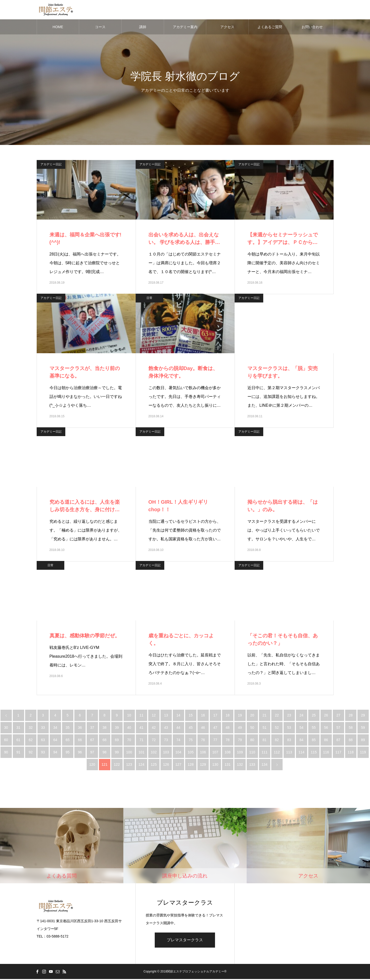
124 (141, 765)
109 (240, 753)
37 (92, 728)
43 (166, 728)
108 (227, 753)
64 (55, 741)
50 (252, 728)
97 (92, 753)
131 (227, 765)
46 (203, 728)
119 (363, 753)
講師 (143, 28)
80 (252, 741)
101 (141, 753)
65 (68, 741)
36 (80, 728)
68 (104, 741)
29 (363, 716)
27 (338, 716)
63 (43, 741)
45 (191, 728)
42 (154, 728)
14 (178, 716)
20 (252, 716)
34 (55, 728)
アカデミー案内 (185, 28)
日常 (149, 299)
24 (301, 716)
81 (265, 741)
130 (215, 765)
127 (178, 765)
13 (166, 716)
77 (215, 741)
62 (31, 741)
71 (141, 741)
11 (141, 716)
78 (228, 741)
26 (326, 716)
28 (351, 716)
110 (252, 753)
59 (363, 728)
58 (351, 728)
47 (215, 728)
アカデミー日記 (51, 165)
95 (68, 753)
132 (240, 765)
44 (178, 728)
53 (289, 728)
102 (154, 753)
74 (178, 741)
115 (314, 753)
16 (203, 716)
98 (104, 753)
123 (129, 765)
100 (129, 753)
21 (265, 716)
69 (117, 741)
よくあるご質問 (270, 28)
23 (289, 716)
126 (166, 765)
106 (203, 753)
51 (265, 728)
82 (277, 741)
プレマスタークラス (185, 941)
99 (117, 753)
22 (277, 716)
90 (6, 753)
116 (326, 753)
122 (117, 765)
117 (338, 753)
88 (351, 741)
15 (191, 716)
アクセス (227, 28)
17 (215, 716)
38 (104, 728)
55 (314, 728)
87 (338, 741)
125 (154, 765)
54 (301, 728)
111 (264, 753)
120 (92, 765)
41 (141, 728)
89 (363, 741)
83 (289, 741)
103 (166, 753)
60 (6, 741)
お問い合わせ (312, 28)
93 (43, 753)
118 (351, 753)
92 (31, 753)
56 (326, 728)
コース (100, 28)
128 (191, 765)
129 (203, 765)
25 (314, 716)
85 (314, 741)
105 (191, 753)
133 (252, 765)
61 (18, 741)
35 (68, 728)
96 (80, 753)
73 (166, 741)
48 (228, 728)
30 (6, 728)
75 (191, 741)
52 (277, 728)
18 (228, 716)
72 (154, 741)
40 (129, 728)
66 (80, 741)
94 (55, 753)
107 (215, 753)
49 (240, 728)
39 (117, 728)
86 (326, 741)
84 (301, 741)
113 (289, 753)
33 (43, 728)
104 (178, 753)
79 (240, 741)
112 (277, 753)
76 (203, 741)
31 (18, 728)
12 (154, 716)
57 (338, 728)
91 (18, 753)
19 (240, 716)
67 (92, 741)
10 (129, 716)
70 (129, 741)
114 (301, 753)
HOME (58, 28)
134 (264, 765)
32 (31, 728)
